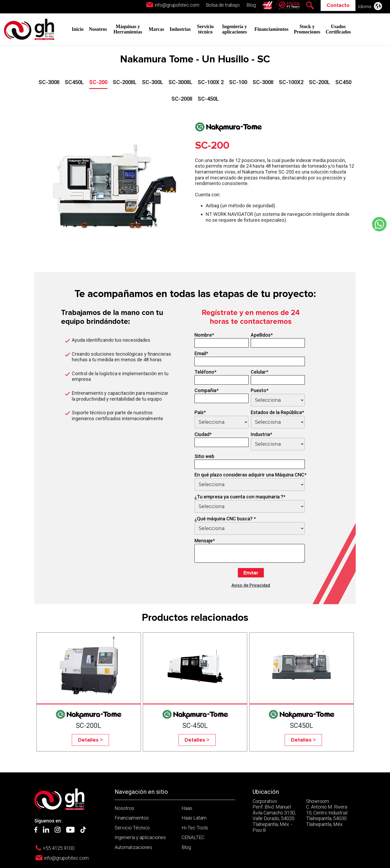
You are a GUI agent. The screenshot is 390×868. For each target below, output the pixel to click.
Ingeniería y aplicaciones (235, 29)
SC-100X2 (291, 82)
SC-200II (182, 99)
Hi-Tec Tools (195, 828)
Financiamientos (271, 29)
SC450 (343, 82)
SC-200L (319, 82)
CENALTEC (193, 837)
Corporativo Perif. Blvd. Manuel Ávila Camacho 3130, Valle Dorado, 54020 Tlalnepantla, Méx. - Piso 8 (274, 816)
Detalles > (90, 740)
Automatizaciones (133, 847)
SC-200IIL (125, 82)
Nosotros (98, 29)
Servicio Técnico (132, 828)
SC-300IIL (180, 82)
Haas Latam (194, 818)
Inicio (78, 29)
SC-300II (49, 82)
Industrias (180, 29)
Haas (187, 808)
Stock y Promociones (307, 29)
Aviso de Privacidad (251, 585)
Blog (251, 5)
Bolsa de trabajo (223, 5)
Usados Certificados (338, 29)
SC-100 (238, 82)
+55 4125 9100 (59, 848)
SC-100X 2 (211, 82)
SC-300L (153, 82)
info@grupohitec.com (177, 5)
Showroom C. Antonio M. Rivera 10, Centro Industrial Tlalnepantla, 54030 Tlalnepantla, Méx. (327, 813)
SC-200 (98, 82)
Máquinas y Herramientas (128, 29)
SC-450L (208, 99)
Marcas (156, 29)
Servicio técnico (205, 29)
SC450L (74, 82)
